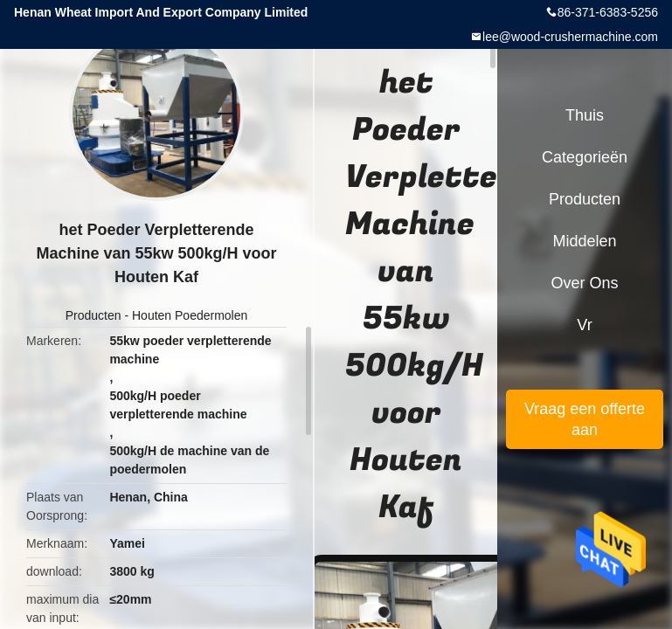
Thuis (585, 115)
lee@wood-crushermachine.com (570, 37)
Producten (94, 315)
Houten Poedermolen (190, 315)
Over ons (584, 283)
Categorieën (585, 157)
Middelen (584, 241)
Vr (584, 325)
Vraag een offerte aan (585, 419)
